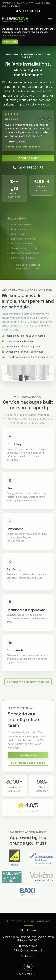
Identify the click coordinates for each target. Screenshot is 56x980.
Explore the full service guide (28, 685)
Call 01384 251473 (28, 167)
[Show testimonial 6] (18, 119)
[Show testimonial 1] (6, 119)
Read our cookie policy (13, 36)
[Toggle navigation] (50, 20)
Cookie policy (28, 956)
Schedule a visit (28, 158)
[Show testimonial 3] (12, 119)
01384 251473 (30, 11)
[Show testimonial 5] (16, 119)
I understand (10, 42)
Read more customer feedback (22, 147)
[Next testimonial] (49, 119)
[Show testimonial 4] (14, 119)
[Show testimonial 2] (10, 119)
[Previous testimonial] (43, 119)
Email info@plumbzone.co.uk (28, 766)
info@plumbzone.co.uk (29, 950)
